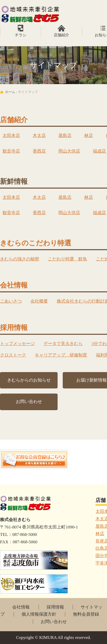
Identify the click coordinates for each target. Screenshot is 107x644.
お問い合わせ (29, 402)
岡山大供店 (69, 151)
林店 (89, 136)
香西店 (39, 151)
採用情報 (14, 328)
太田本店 (11, 136)
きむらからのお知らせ (29, 380)
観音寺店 (11, 151)
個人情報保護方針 (39, 614)
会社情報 (14, 285)
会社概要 (39, 301)
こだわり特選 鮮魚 (67, 259)
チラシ (21, 35)
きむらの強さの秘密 (20, 259)
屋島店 (65, 136)
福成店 (99, 151)
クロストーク (13, 355)
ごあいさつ (11, 301)
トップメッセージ (17, 344)
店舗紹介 (61, 35)
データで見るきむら (63, 344)
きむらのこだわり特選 (36, 243)
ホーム (10, 92)
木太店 (39, 136)
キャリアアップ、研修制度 (61, 355)
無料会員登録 (86, 614)
